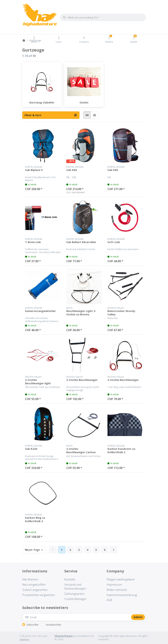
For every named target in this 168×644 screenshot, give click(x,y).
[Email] (76, 617)
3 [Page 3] (79, 550)
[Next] (114, 550)
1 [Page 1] (62, 550)
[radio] (87, 115)
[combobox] (103, 17)
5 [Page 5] (96, 550)
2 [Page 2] (70, 550)
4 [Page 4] (87, 550)
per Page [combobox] (35, 549)
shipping (24, 639)
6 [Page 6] (105, 550)
